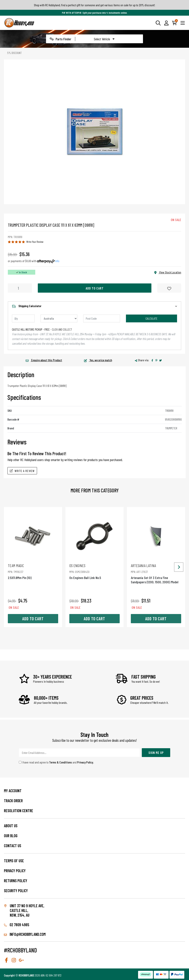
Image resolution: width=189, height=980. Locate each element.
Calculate (151, 318)
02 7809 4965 (17, 925)
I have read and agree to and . (56, 762)
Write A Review (22, 471)
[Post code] (102, 318)
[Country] (59, 318)
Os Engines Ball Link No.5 (94, 571)
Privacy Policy (85, 762)
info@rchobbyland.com (25, 934)
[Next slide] (179, 567)
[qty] (23, 318)
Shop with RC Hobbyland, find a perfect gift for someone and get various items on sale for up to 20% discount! (94, 5)
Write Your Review (35, 242)
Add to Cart (95, 288)
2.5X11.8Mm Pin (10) (33, 571)
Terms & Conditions (61, 762)
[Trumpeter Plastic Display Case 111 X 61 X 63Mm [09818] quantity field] (20, 288)
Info (57, 261)
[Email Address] (79, 753)
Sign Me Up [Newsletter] (156, 753)
